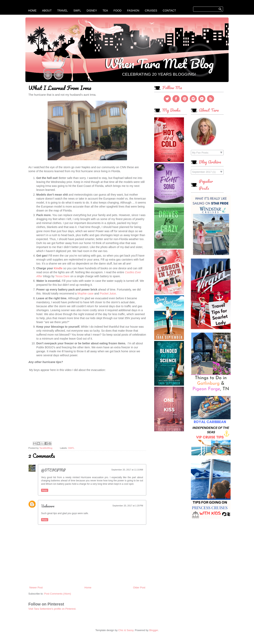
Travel (62, 11)
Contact (169, 11)
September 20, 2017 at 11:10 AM (127, 470)
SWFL (77, 11)
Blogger (154, 630)
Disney (92, 11)
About (47, 11)
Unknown (48, 506)
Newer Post (36, 588)
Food (117, 11)
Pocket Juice (108, 294)
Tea (105, 11)
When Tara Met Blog (159, 63)
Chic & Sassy (126, 630)
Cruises (151, 11)
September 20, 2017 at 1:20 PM (128, 506)
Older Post (139, 588)
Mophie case (85, 294)
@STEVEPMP (53, 470)
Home (32, 11)
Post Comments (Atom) (58, 594)
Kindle (58, 268)
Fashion (133, 11)
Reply (45, 490)
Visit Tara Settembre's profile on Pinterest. (52, 609)
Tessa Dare (63, 276)
